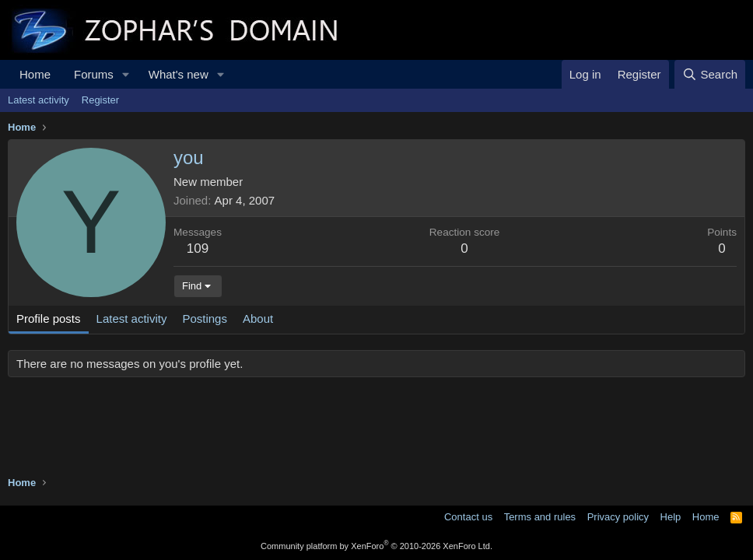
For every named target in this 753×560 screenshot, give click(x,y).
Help (671, 517)
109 (198, 248)
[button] (126, 74)
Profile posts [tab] (49, 318)
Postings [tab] (205, 318)
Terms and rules (540, 517)
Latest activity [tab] (132, 318)
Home (35, 74)
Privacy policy (618, 517)
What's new (179, 74)
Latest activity (39, 100)
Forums (94, 74)
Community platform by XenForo (376, 546)
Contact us (468, 517)
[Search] (710, 74)
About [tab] (258, 318)
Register (100, 100)
